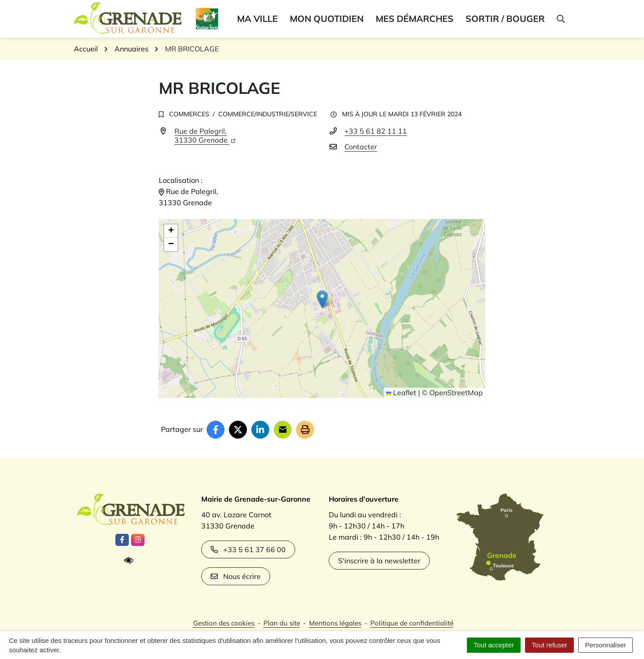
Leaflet (401, 393)
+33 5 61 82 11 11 (376, 131)
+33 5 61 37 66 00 (248, 549)
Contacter (361, 147)
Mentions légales (335, 623)
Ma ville (257, 19)
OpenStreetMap (456, 393)
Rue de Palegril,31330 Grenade (205, 135)
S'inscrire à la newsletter (379, 561)
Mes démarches (415, 19)
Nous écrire (236, 576)
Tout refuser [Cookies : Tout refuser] (549, 645)
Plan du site (282, 623)
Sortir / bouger (505, 19)
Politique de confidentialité (412, 623)
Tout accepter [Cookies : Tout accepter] (494, 645)
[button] (560, 19)
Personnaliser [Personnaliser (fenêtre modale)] (606, 645)
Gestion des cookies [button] (224, 623)
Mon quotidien (327, 19)
